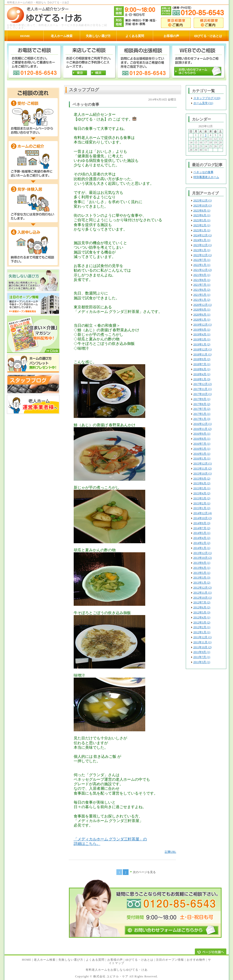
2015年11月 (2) (203, 469)
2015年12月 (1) (203, 464)
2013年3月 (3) (202, 578)
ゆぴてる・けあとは (139, 960)
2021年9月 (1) (202, 275)
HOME (27, 960)
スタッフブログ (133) (207, 98)
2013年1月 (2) (202, 583)
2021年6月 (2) (202, 290)
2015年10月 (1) (203, 474)
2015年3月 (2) (202, 498)
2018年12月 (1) (203, 349)
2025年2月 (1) (202, 225)
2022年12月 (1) (203, 255)
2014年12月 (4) (203, 513)
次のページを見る (144, 872)
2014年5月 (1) (202, 533)
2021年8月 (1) (202, 280)
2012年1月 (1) (202, 632)
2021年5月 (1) (202, 295)
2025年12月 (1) (203, 200)
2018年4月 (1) (202, 374)
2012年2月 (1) (202, 627)
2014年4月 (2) (202, 538)
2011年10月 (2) (203, 647)
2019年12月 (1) (203, 325)
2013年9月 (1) (202, 563)
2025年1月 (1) (202, 230)
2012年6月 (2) (202, 607)
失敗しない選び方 (71, 960)
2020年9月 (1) (202, 310)
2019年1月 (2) (202, 344)
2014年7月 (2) (202, 528)
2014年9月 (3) (202, 523)
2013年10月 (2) (203, 558)
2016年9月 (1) (202, 434)
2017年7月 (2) (202, 409)
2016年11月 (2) (203, 429)
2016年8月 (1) (202, 439)
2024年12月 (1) (203, 235)
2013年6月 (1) (202, 568)
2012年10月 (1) (203, 598)
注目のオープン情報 (170, 960)
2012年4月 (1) (202, 617)
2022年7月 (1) (202, 260)
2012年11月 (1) (203, 593)
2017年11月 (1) (203, 389)
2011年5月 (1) (202, 662)
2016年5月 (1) (202, 449)
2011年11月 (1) (202, 642)
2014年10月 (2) (203, 518)
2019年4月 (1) (202, 334)
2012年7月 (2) (202, 602)
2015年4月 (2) (202, 493)
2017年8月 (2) (202, 404)
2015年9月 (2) (202, 479)
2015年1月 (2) (202, 508)
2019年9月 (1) (202, 330)
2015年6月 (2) (202, 483)
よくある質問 (95, 960)
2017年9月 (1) (202, 399)
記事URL (171, 852)
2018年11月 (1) (203, 354)
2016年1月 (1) (202, 458)
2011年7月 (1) (202, 657)
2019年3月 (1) (202, 339)
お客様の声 (115, 960)
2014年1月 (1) (202, 548)
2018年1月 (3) (202, 379)
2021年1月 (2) (202, 300)
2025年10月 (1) (203, 205)
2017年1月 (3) (202, 419)
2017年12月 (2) (203, 384)
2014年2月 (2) (202, 543)
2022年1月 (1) (202, 265)
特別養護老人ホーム (206, 177)
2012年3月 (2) (202, 622)
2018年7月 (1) (202, 364)
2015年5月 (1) (202, 488)
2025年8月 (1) (202, 211)
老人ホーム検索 (45, 960)
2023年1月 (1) (202, 250)
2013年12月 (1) (203, 553)
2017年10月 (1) (203, 394)
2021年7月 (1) (202, 285)
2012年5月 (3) (202, 612)
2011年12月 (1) (203, 637)
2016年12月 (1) (203, 424)
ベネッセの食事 (203, 172)
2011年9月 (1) (202, 652)
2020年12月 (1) (203, 305)
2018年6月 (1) (202, 369)
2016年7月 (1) (202, 444)
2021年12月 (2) (203, 270)
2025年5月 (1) (202, 220)
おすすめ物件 (196, 960)
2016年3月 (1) (202, 454)
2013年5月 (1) (202, 573)
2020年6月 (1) (202, 315)
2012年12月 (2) (203, 588)
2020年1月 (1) (202, 320)
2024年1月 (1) (202, 240)
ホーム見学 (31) (203, 103)
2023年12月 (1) (203, 245)
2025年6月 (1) (202, 215)
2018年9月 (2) (202, 359)
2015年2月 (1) (202, 503)
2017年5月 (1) (202, 414)
